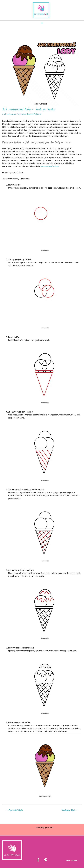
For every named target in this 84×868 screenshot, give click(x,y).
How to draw (72, 860)
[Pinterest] (46, 860)
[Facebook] (38, 860)
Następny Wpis (70, 810)
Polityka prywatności (45, 828)
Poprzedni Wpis (14, 810)
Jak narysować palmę (49, 166)
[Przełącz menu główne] (42, 23)
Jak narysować (10, 114)
